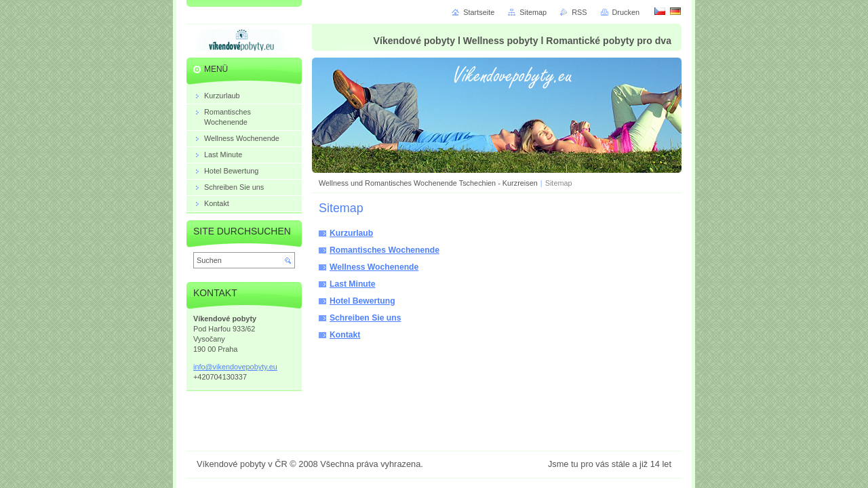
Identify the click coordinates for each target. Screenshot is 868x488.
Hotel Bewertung (362, 301)
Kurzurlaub (351, 233)
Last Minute (353, 284)
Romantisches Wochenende (384, 250)
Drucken (626, 12)
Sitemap (533, 12)
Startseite (479, 12)
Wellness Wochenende (374, 267)
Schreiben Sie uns (365, 318)
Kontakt (345, 335)
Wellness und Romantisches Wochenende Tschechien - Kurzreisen (428, 183)
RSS (579, 12)
